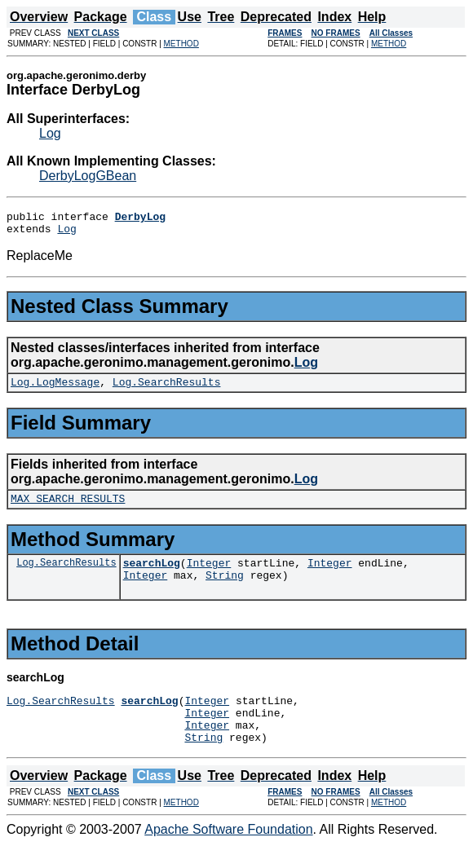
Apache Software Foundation (228, 854)
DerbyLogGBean (88, 176)
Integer (209, 575)
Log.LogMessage (55, 389)
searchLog (152, 575)
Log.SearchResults (167, 389)
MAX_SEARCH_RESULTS (68, 508)
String (225, 589)
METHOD (181, 44)
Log (50, 133)
